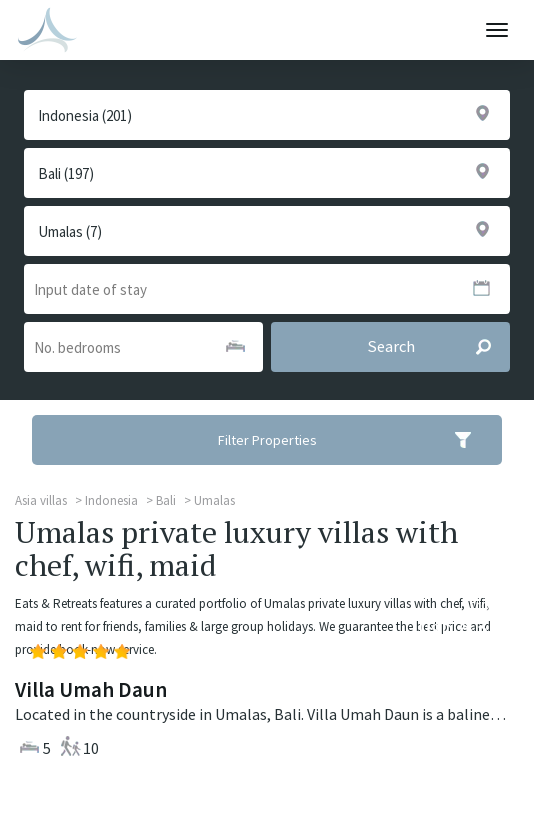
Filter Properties (358, 440)
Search (438, 347)
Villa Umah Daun (91, 689)
